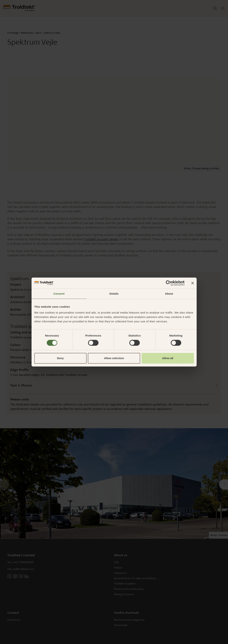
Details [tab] (114, 294)
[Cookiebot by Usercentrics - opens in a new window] (168, 283)
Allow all (168, 358)
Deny (60, 358)
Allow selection (114, 358)
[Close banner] (193, 283)
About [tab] (169, 294)
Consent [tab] (59, 294)
